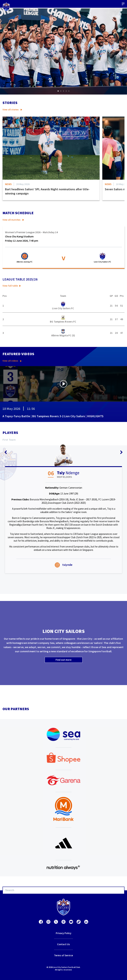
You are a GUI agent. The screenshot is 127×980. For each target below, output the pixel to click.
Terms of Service (63, 955)
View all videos (10, 361)
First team (9, 440)
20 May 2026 (23, 184)
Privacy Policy (63, 933)
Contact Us (63, 944)
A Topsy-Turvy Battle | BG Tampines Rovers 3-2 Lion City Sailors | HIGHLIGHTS (53, 416)
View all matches (12, 220)
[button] (58, 91)
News (8, 184)
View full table (10, 286)
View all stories (11, 110)
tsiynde (64, 565)
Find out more (63, 660)
